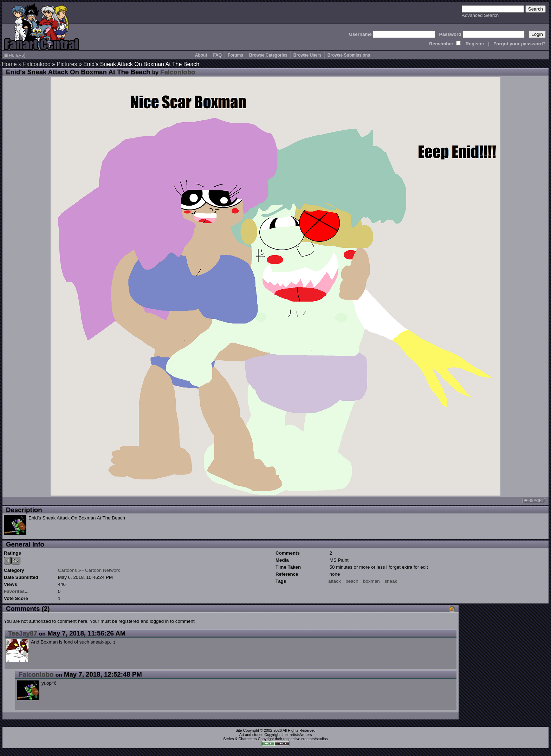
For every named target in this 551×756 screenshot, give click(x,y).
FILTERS (14, 55)
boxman (371, 581)
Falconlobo (37, 64)
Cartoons (67, 570)
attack (335, 581)
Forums (235, 55)
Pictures (67, 64)
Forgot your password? (520, 44)
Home (9, 64)
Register (475, 44)
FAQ (217, 55)
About (201, 55)
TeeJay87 (23, 633)
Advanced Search (480, 15)
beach (352, 581)
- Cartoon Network (101, 570)
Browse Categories (268, 55)
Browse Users (307, 55)
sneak (391, 581)
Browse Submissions (349, 55)
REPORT (534, 501)
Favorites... (16, 591)
